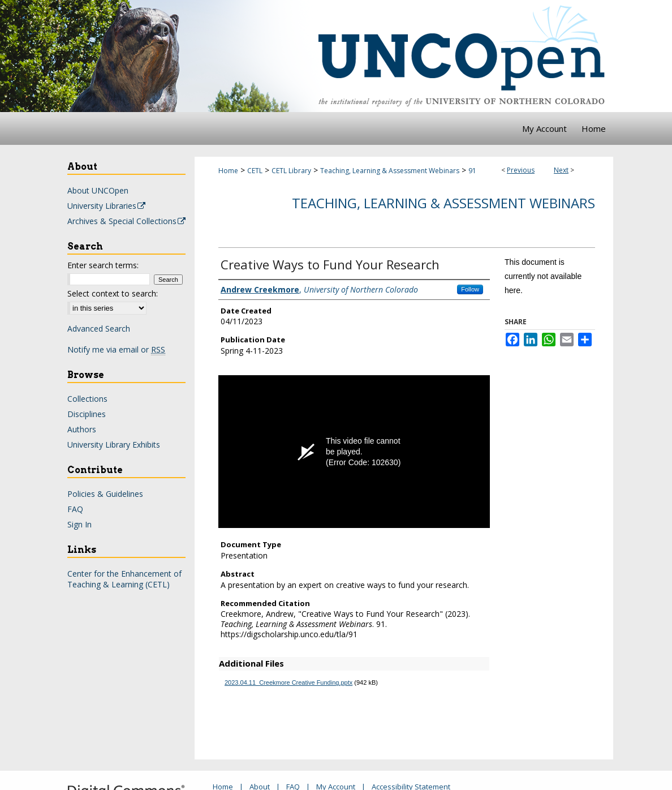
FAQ (75, 509)
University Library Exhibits (114, 445)
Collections (87, 399)
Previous (521, 170)
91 (472, 171)
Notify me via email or (116, 349)
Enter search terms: (103, 265)
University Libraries (107, 206)
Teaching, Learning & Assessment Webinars (390, 171)
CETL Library (291, 171)
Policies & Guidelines (105, 494)
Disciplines (87, 414)
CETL (255, 171)
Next (561, 170)
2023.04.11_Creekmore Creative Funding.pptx (288, 682)
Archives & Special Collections (127, 221)
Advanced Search (99, 329)
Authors (82, 429)
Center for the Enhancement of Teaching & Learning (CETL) (124, 579)
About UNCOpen (98, 190)
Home (228, 171)
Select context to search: (113, 293)
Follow (470, 289)
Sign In (79, 524)
